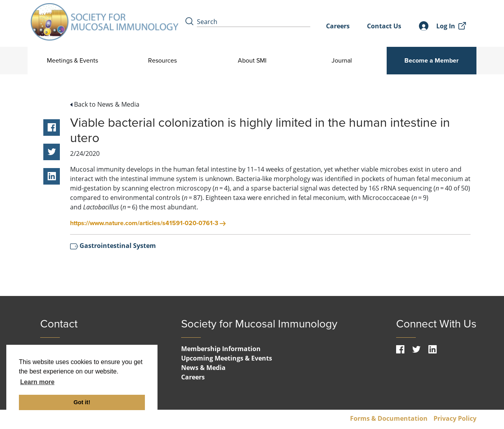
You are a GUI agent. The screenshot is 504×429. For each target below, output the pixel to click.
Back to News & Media (105, 104)
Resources (162, 61)
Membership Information (221, 349)
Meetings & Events (72, 61)
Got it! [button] (82, 402)
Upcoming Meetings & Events (227, 358)
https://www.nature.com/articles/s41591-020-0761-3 (148, 223)
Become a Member (432, 61)
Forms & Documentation (389, 418)
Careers (338, 26)
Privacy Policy (455, 418)
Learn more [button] (37, 382)
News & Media (203, 368)
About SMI (252, 61)
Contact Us (384, 26)
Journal (342, 61)
